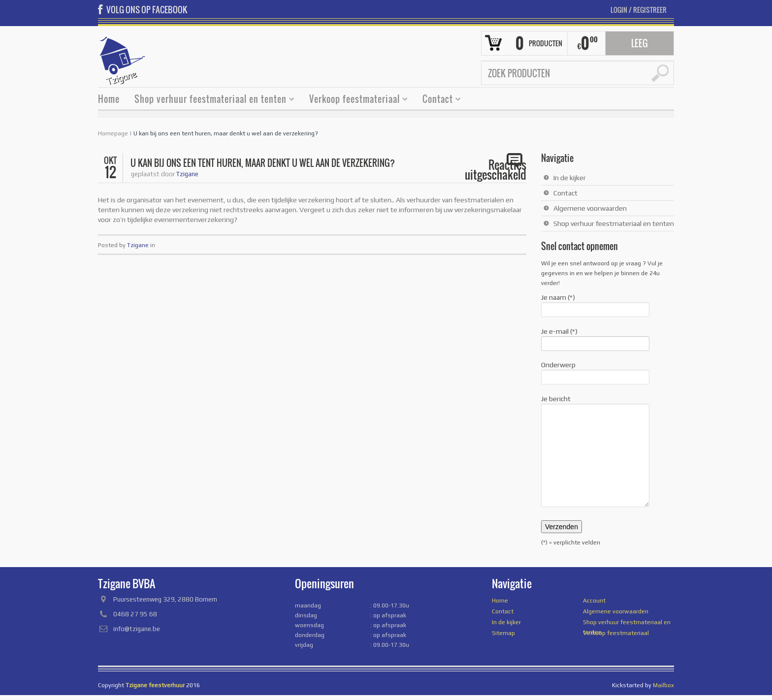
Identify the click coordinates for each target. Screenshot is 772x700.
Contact (438, 100)
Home (109, 99)
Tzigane (187, 174)
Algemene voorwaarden (590, 208)
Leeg (640, 43)
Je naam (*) (595, 304)
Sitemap (503, 633)
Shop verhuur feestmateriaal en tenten (211, 100)
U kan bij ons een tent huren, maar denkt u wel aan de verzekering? (226, 133)
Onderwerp (595, 372)
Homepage (113, 133)
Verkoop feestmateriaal (355, 100)
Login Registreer (639, 10)
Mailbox (663, 685)
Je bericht (595, 404)
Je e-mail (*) (595, 338)
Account (594, 601)
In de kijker (570, 178)
